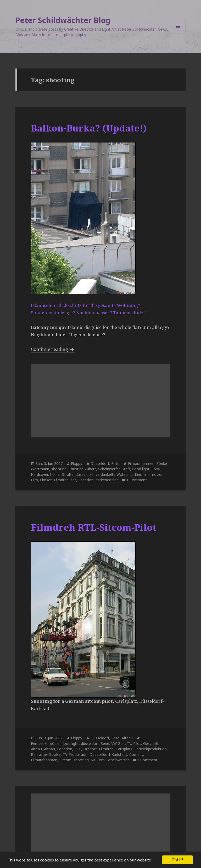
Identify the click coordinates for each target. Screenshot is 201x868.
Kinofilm (142, 474)
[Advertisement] (100, 401)
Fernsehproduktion (151, 749)
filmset (46, 480)
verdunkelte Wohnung (114, 474)
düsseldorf (85, 474)
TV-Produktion (75, 754)
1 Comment (137, 480)
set (73, 480)
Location (86, 480)
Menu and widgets (178, 34)
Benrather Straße (46, 754)
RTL (78, 749)
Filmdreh (61, 480)
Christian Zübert (82, 469)
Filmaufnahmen (141, 463)
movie (156, 474)
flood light (141, 469)
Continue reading (53, 349)
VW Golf (118, 743)
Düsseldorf (100, 463)
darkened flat (107, 480)
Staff (126, 469)
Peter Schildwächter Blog (63, 20)
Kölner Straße (62, 474)
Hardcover (39, 474)
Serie (105, 743)
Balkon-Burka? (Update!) (89, 128)
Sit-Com (98, 760)
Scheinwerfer (109, 469)
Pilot (137, 743)
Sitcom (65, 760)
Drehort (90, 749)
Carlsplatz (124, 749)
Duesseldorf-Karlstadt (108, 754)
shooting (59, 469)
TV (129, 743)
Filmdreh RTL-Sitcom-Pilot (94, 527)
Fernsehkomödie (45, 743)
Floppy (77, 463)
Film (34, 480)
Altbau (127, 738)
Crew (156, 469)
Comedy (136, 754)
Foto (115, 463)
